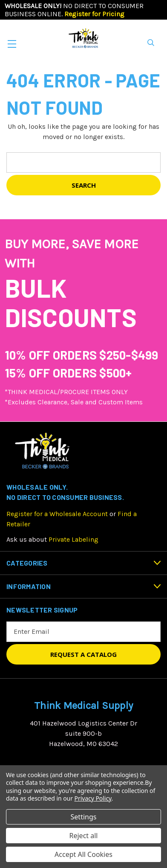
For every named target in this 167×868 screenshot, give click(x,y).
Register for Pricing (94, 14)
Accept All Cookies (83, 854)
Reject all (84, 836)
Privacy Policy (93, 798)
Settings (84, 817)
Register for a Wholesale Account (57, 514)
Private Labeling (73, 539)
